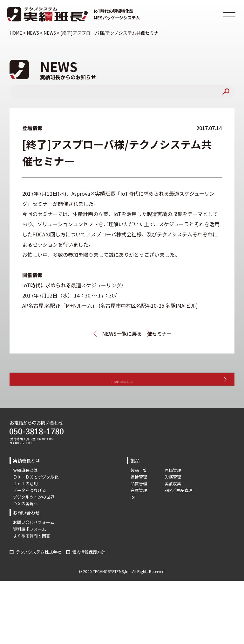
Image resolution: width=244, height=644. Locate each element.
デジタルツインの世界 (34, 514)
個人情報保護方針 (89, 569)
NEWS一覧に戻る (122, 333)
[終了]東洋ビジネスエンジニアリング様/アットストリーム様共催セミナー (183, 333)
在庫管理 (139, 508)
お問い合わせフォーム (34, 540)
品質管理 (139, 501)
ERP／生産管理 (179, 508)
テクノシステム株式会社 (38, 569)
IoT (133, 514)
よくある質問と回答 (32, 553)
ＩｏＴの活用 (25, 501)
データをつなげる (30, 508)
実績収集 (173, 501)
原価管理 (173, 488)
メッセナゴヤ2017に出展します (66, 333)
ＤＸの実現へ (25, 521)
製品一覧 (139, 488)
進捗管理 (139, 494)
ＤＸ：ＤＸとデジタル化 (36, 494)
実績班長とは (25, 488)
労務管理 (173, 494)
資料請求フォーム (30, 546)
